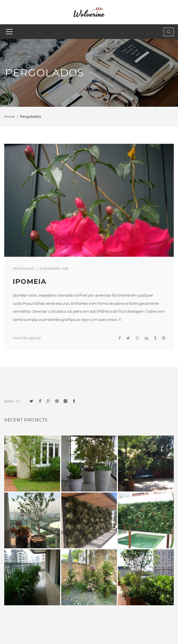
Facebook (40, 401)
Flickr (65, 401)
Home (10, 117)
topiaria (35, 338)
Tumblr (74, 401)
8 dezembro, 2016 (54, 269)
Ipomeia (29, 281)
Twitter (32, 401)
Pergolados (23, 269)
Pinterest (57, 401)
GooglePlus (49, 401)
